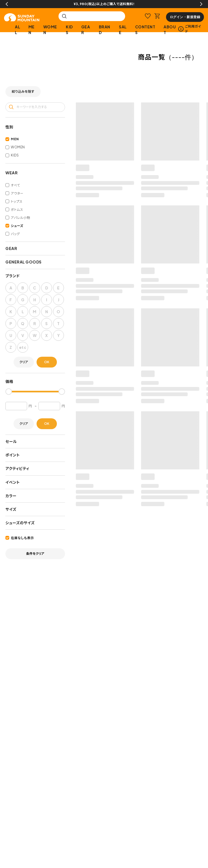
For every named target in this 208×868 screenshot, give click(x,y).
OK (47, 362)
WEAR (12, 173)
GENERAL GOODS (24, 262)
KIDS (69, 30)
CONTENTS (145, 30)
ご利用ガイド (190, 29)
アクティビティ (17, 468)
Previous (7, 4)
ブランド (13, 276)
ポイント (13, 455)
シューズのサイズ (20, 523)
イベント (13, 482)
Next (201, 4)
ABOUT (170, 30)
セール (11, 441)
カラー (11, 496)
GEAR (86, 30)
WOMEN (50, 30)
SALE (123, 30)
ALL (17, 30)
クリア (24, 362)
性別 (9, 127)
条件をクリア (35, 554)
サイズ (11, 509)
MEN (32, 30)
